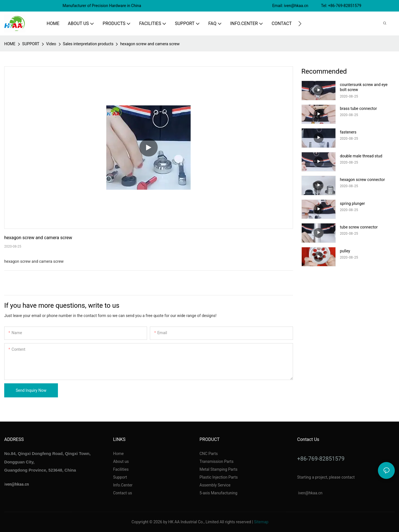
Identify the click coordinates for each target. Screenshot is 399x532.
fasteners (348, 132)
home (10, 44)
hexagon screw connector (362, 180)
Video (51, 44)
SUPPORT (31, 44)
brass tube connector (359, 108)
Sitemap (261, 522)
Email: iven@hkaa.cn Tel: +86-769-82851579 (317, 6)
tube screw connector (359, 227)
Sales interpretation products (88, 44)
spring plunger (352, 203)
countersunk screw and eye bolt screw (364, 87)
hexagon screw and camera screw (150, 44)
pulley (345, 251)
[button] (300, 24)
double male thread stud (361, 156)
